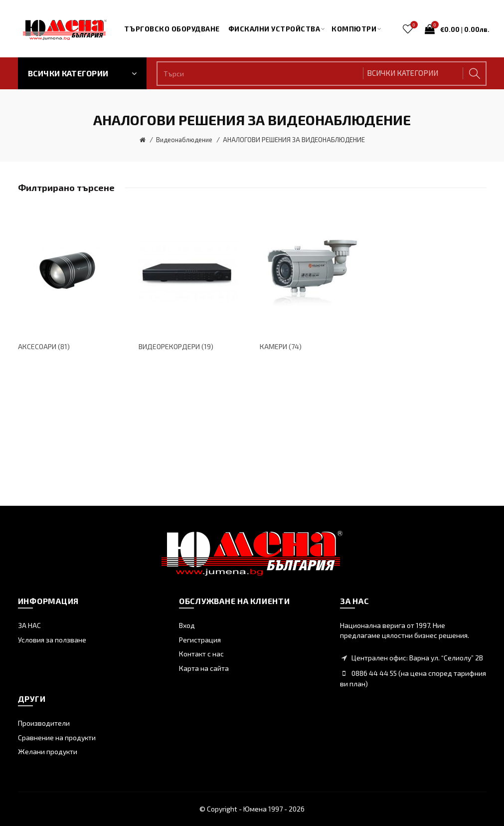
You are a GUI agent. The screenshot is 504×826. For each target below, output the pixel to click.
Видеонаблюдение (184, 140)
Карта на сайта (204, 668)
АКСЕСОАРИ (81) (44, 346)
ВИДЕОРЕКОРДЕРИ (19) (176, 346)
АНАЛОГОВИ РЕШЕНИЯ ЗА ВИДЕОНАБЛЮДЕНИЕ (294, 140)
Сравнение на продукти (57, 737)
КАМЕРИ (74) (281, 346)
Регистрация (200, 640)
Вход (187, 625)
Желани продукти (48, 751)
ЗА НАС (29, 625)
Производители (44, 723)
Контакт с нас (201, 654)
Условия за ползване (52, 640)
